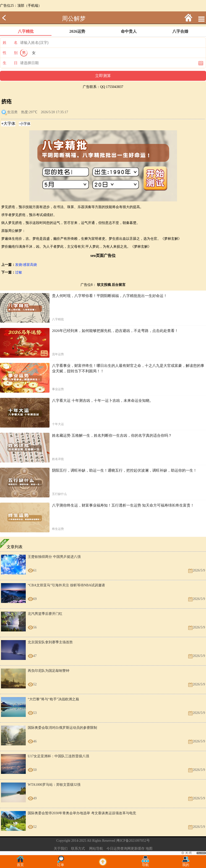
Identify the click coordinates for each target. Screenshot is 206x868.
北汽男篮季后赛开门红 (45, 614)
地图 (149, 849)
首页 (20, 863)
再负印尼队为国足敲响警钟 (49, 671)
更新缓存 (138, 849)
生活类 (12, 112)
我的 (186, 863)
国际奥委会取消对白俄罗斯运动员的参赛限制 (62, 728)
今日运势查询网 (119, 849)
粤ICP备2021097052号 (133, 841)
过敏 (19, 272)
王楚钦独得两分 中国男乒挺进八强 (54, 557)
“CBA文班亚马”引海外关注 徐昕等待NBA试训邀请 (66, 585)
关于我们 (61, 849)
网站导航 (96, 849)
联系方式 (78, 849)
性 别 (10, 53)
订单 (61, 863)
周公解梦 (74, 19)
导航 (145, 863)
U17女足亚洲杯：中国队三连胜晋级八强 (58, 756)
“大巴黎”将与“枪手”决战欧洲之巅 (53, 699)
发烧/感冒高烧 (26, 265)
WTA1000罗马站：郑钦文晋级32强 (54, 785)
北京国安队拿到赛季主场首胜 (50, 642)
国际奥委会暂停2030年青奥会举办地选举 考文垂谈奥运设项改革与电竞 (82, 813)
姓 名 (10, 43)
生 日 (10, 63)
